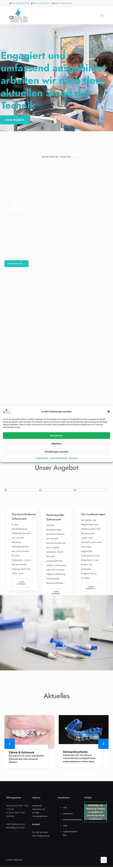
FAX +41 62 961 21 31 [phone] (42, 3)
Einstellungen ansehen (57, 452)
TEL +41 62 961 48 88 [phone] (20, 3)
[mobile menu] (102, 15)
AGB (65, 809)
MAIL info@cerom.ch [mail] (63, 3)
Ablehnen (56, 444)
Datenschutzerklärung (59, 458)
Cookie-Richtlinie (42, 458)
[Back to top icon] (104, 861)
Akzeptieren (57, 436)
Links (65, 827)
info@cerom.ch (43, 837)
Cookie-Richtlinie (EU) (70, 834)
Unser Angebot (14, 120)
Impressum (73, 458)
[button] (109, 412)
